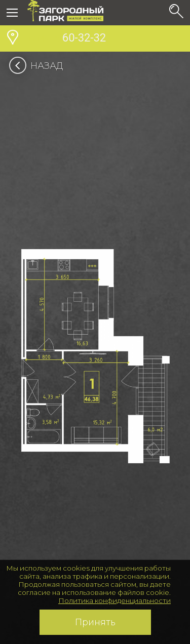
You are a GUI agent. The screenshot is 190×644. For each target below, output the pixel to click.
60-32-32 (67, 39)
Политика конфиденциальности (115, 600)
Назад (39, 66)
